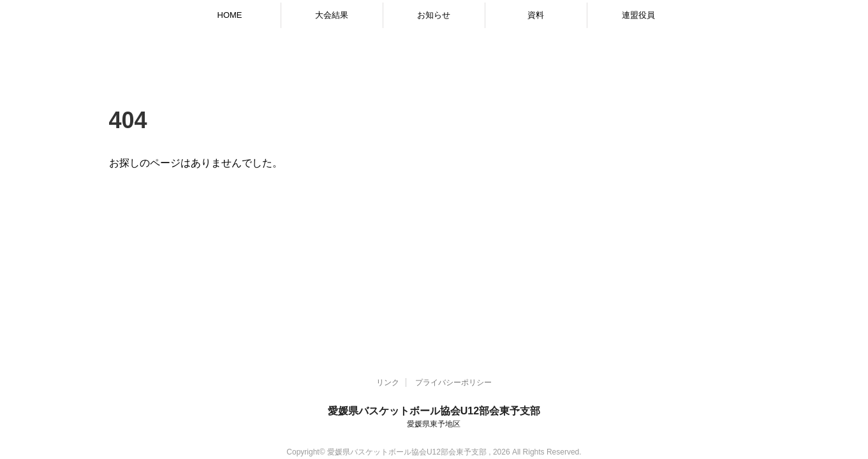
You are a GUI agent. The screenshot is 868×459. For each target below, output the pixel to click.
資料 (536, 15)
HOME (230, 15)
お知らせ (434, 15)
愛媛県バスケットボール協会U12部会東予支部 (434, 411)
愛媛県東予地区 (434, 424)
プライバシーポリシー (453, 382)
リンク (388, 382)
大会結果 (332, 15)
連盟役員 (638, 15)
